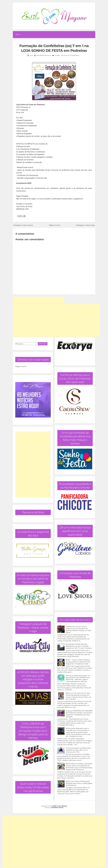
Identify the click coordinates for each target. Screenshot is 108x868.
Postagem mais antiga (85, 225)
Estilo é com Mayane (60, 806)
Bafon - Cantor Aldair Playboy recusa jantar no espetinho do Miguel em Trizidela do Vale (78, 662)
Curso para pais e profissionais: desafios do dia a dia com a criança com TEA (78, 750)
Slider (57, 55)
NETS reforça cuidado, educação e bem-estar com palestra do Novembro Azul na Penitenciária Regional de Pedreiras (79, 767)
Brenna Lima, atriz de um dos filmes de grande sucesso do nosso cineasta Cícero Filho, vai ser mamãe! (78, 696)
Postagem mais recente (23, 225)
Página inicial (54, 225)
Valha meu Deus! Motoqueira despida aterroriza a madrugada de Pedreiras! (79, 783)
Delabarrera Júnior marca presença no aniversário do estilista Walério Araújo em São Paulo (78, 629)
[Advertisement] (39, 300)
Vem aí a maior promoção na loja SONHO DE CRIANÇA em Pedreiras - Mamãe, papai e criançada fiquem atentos (78, 678)
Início (18, 34)
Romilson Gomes (57, 808)
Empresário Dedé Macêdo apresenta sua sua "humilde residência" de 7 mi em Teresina (79, 646)
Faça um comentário (71, 55)
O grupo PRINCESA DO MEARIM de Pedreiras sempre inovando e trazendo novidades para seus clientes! (79, 714)
